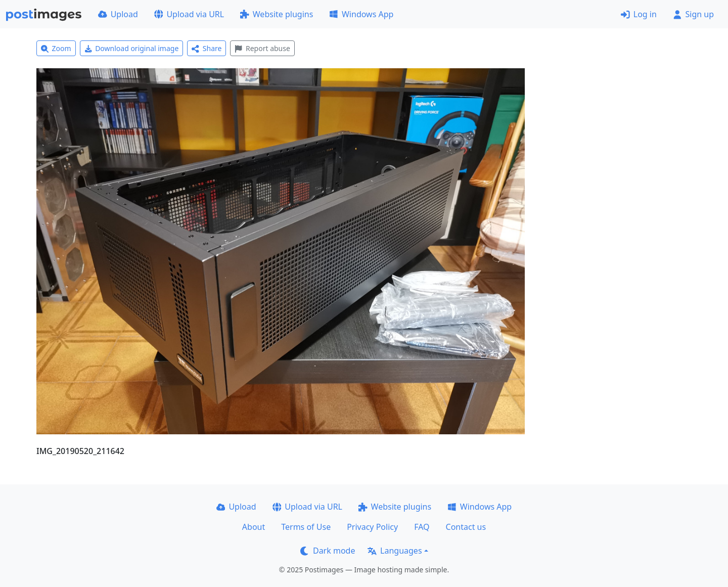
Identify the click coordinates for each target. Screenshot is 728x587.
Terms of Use (306, 527)
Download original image (132, 48)
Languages (395, 551)
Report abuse (262, 48)
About (254, 527)
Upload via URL (189, 14)
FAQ (422, 527)
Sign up (693, 14)
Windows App (361, 14)
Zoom (56, 48)
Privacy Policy (372, 527)
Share (207, 48)
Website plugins (277, 14)
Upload (118, 14)
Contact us (466, 527)
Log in (639, 14)
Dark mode (328, 551)
